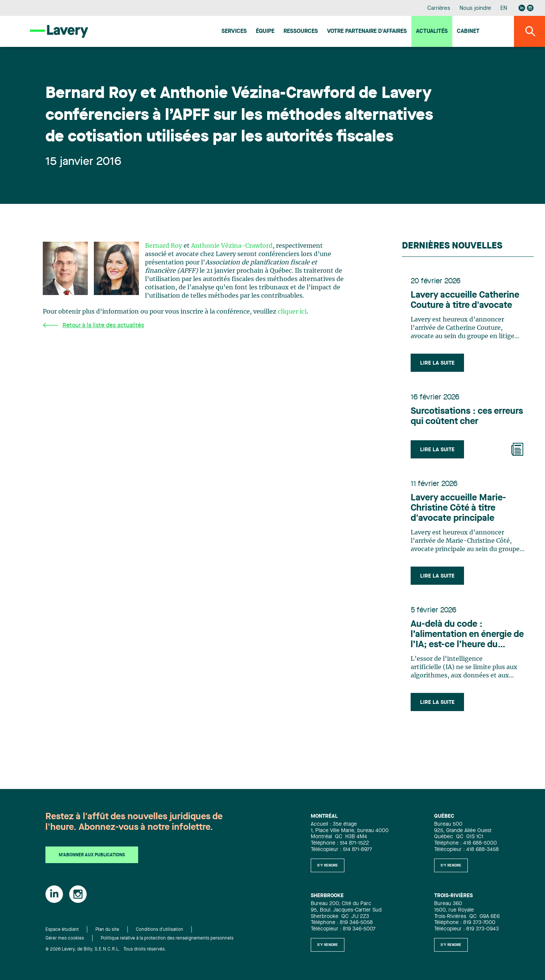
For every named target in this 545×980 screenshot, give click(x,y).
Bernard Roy (163, 246)
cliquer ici (292, 312)
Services (234, 32)
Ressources (301, 32)
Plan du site (107, 930)
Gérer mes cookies (65, 938)
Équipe (265, 32)
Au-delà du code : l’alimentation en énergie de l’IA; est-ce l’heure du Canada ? (468, 638)
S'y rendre (328, 865)
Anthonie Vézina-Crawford (232, 246)
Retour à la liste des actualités (93, 325)
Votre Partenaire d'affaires (367, 32)
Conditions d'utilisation (160, 930)
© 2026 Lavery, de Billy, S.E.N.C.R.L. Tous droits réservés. (106, 949)
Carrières (439, 9)
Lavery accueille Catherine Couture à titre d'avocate (465, 301)
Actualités (432, 32)
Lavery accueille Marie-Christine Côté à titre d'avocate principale (459, 510)
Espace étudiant (62, 930)
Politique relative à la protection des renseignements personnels (167, 938)
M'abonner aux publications (92, 856)
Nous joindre (475, 9)
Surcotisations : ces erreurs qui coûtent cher (467, 418)
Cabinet (468, 32)
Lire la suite (438, 363)
